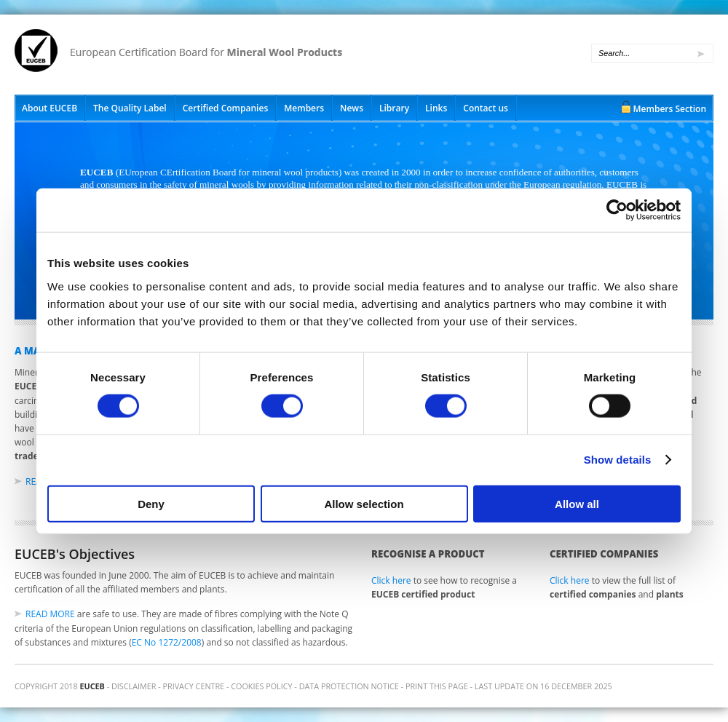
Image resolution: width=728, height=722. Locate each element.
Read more (50, 614)
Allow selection (364, 503)
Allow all (577, 503)
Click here (391, 580)
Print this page (437, 686)
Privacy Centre (194, 686)
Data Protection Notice (349, 686)
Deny (151, 503)
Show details (618, 460)
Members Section (670, 109)
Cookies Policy (261, 686)
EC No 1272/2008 (167, 642)
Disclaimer (134, 686)
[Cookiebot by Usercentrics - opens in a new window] (617, 210)
